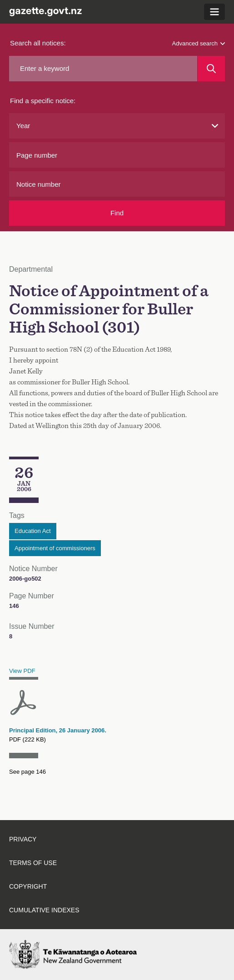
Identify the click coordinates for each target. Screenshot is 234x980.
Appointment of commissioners (55, 548)
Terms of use (33, 863)
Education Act (33, 531)
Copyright (28, 886)
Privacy (23, 839)
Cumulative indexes (44, 910)
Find (117, 213)
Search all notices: (38, 43)
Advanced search (199, 43)
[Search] (211, 69)
